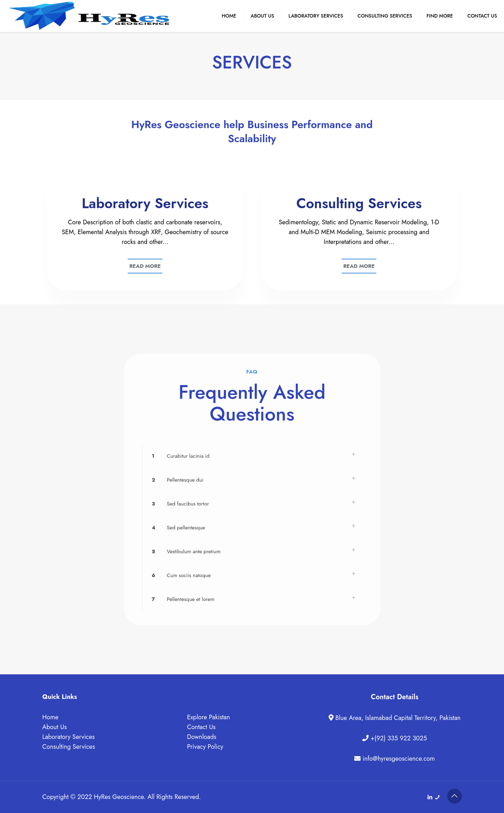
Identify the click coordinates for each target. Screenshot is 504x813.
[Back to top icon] (455, 796)
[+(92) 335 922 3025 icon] (438, 797)
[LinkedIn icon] (430, 797)
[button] (252, 456)
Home (51, 717)
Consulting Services (69, 747)
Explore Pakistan (209, 717)
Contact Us (201, 727)
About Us (55, 727)
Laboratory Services (69, 737)
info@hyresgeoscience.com (398, 759)
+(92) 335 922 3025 (398, 738)
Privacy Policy (205, 747)
